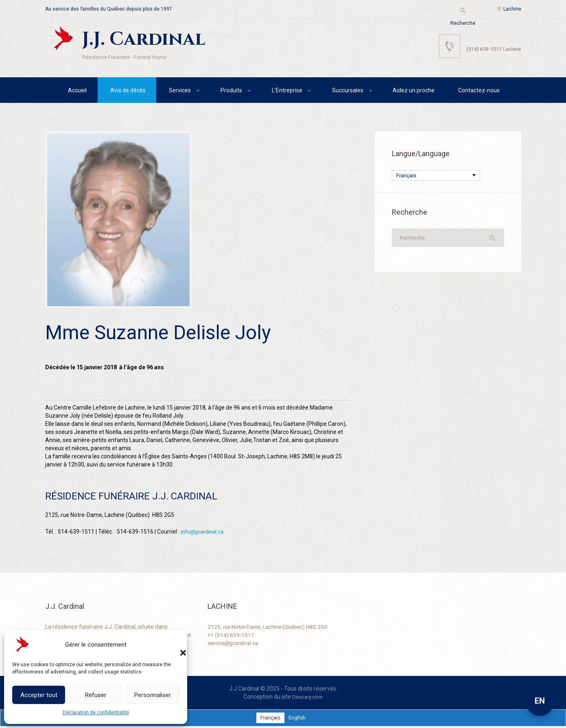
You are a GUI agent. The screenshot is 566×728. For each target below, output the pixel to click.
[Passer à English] (298, 719)
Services (180, 92)
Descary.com (307, 698)
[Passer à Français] (270, 719)
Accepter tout (39, 695)
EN (540, 701)
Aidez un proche (414, 92)
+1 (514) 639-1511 (231, 636)
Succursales (348, 92)
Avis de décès (128, 92)
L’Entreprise (287, 92)
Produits (231, 92)
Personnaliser (153, 695)
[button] (175, 645)
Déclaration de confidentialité (96, 713)
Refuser (96, 695)
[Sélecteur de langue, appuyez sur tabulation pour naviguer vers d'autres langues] (436, 177)
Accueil (77, 92)
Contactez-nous (479, 92)
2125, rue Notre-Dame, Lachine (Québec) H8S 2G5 (271, 628)
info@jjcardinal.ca (203, 533)
